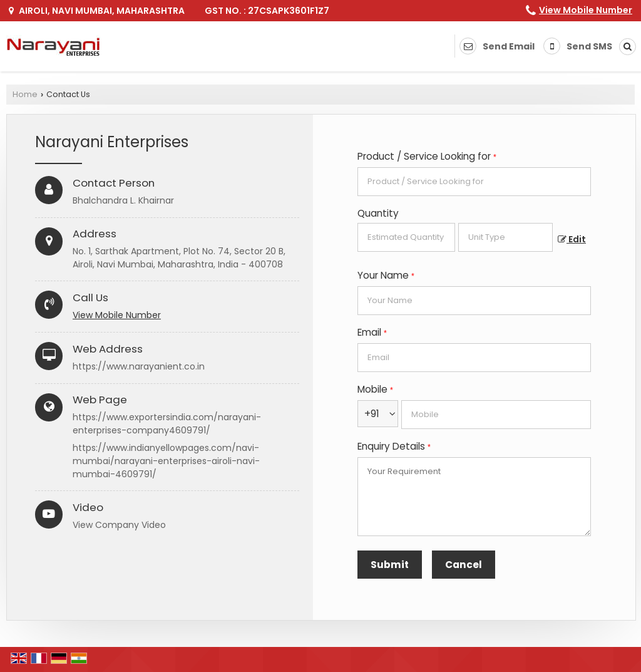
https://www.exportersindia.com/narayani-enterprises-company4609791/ (167, 424)
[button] (586, 10)
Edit (572, 239)
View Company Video (119, 525)
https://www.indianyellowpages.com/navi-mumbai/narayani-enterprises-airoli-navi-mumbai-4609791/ (166, 461)
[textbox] (505, 237)
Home (25, 94)
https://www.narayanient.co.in (139, 366)
